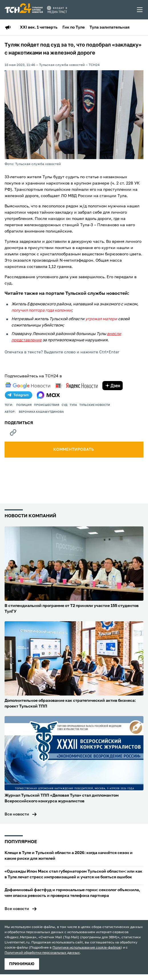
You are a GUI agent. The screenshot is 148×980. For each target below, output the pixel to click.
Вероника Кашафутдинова (41, 412)
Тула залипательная (110, 27)
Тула (73, 405)
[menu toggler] (140, 10)
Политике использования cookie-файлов (87, 948)
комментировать (74, 450)
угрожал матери (101, 319)
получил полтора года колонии (41, 310)
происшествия (47, 405)
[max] (48, 395)
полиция (24, 405)
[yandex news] (76, 386)
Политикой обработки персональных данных (42, 953)
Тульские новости (95, 405)
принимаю (22, 964)
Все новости (17, 814)
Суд (64, 405)
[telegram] (19, 395)
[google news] (28, 386)
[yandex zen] (113, 386)
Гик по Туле (74, 27)
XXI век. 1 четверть (39, 27)
